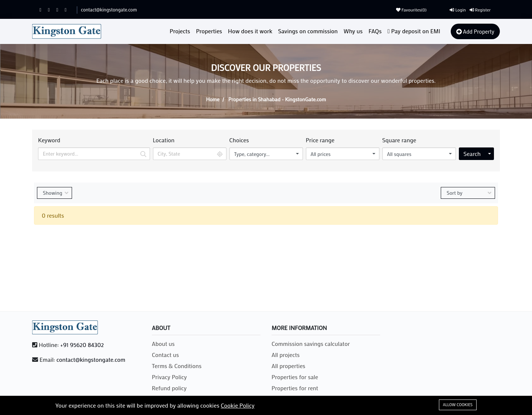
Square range (399, 140)
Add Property (475, 31)
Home (213, 99)
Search (472, 154)
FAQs (375, 31)
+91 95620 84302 (82, 345)
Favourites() (411, 10)
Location (164, 140)
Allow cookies (458, 405)
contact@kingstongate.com (109, 9)
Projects (180, 31)
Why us (353, 31)
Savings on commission (308, 31)
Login (458, 10)
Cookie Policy (238, 405)
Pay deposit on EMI (414, 31)
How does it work (250, 31)
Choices (239, 140)
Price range (320, 140)
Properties (209, 31)
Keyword (49, 140)
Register (480, 10)
